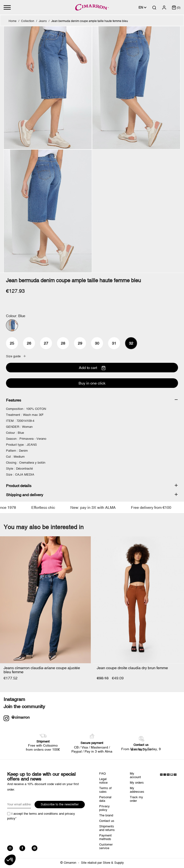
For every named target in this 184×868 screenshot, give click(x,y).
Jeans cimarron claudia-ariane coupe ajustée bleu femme (42, 670)
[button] (10, 860)
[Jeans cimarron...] (45, 600)
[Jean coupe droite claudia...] (139, 600)
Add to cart (92, 368)
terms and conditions (43, 814)
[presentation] (44, 831)
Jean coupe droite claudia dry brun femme (132, 668)
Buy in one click (92, 383)
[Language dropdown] (142, 7)
